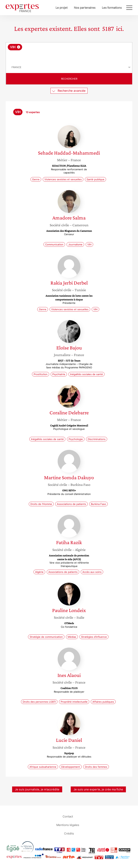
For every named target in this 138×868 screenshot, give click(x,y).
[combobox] (69, 52)
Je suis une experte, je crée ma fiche (98, 789)
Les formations (112, 8)
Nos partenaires (85, 8)
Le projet (62, 8)
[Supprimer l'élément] (19, 47)
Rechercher (69, 79)
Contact (68, 816)
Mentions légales (68, 825)
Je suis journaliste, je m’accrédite (37, 789)
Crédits (69, 833)
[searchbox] (69, 56)
